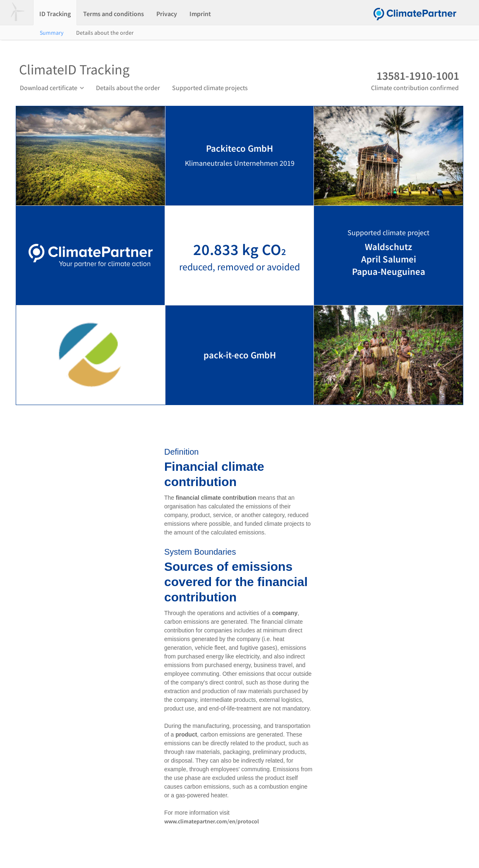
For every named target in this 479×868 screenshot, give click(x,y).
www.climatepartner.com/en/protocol (212, 821)
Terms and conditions (114, 14)
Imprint (200, 14)
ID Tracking (55, 14)
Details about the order (105, 33)
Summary (52, 33)
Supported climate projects (210, 88)
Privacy (167, 14)
